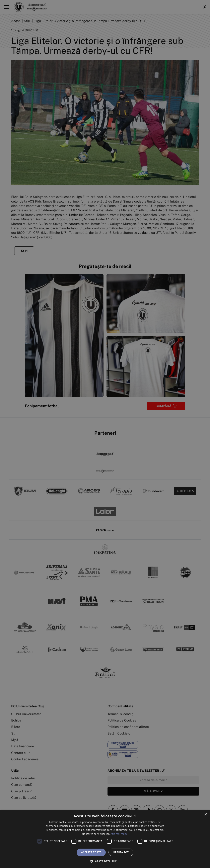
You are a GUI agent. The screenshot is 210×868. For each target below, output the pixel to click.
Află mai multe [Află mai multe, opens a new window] (119, 834)
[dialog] (105, 839)
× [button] (205, 814)
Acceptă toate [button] (91, 852)
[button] (105, 861)
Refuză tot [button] (121, 852)
